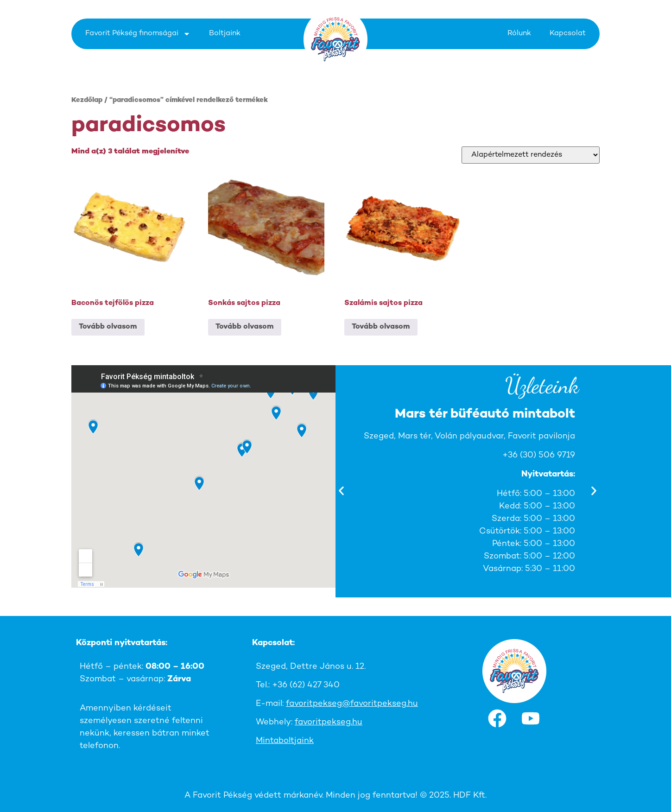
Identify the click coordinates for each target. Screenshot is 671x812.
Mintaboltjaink (285, 741)
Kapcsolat (568, 34)
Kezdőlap (87, 100)
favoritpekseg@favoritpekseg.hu (352, 704)
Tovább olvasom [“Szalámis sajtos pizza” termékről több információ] (381, 327)
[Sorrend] (531, 155)
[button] (341, 491)
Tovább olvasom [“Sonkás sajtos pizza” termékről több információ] (245, 327)
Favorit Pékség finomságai (138, 34)
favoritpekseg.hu (329, 722)
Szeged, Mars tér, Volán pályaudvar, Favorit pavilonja (481, 436)
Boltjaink (225, 34)
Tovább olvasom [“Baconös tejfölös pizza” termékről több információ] (108, 327)
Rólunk (519, 34)
